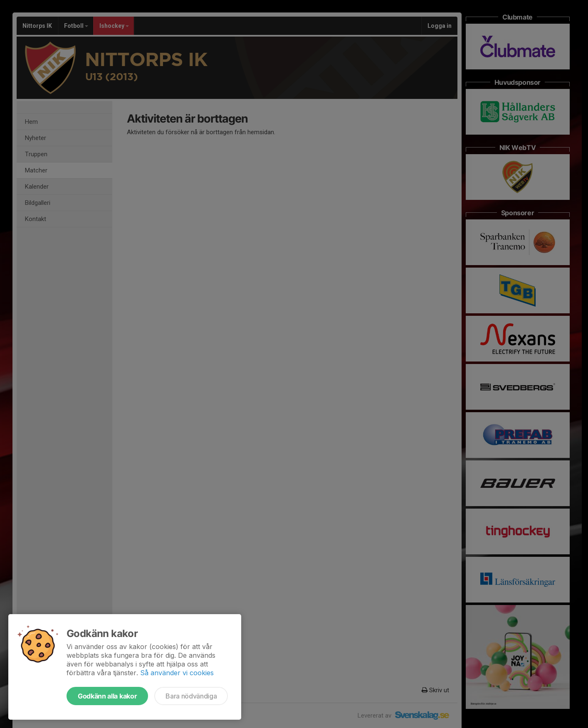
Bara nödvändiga (191, 696)
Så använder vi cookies (177, 673)
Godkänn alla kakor (107, 696)
